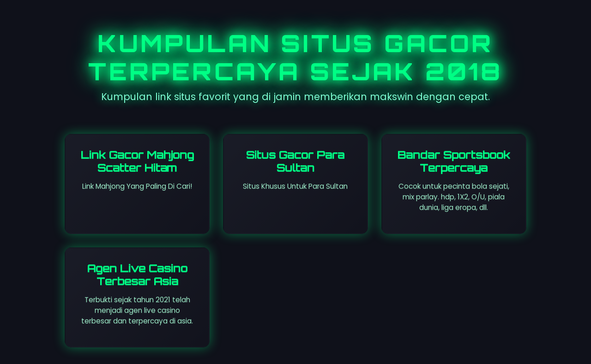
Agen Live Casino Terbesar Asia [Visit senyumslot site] (137, 274)
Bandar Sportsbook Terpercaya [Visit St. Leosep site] (454, 161)
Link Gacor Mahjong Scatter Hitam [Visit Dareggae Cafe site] (137, 161)
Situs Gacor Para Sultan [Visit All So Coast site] (295, 161)
